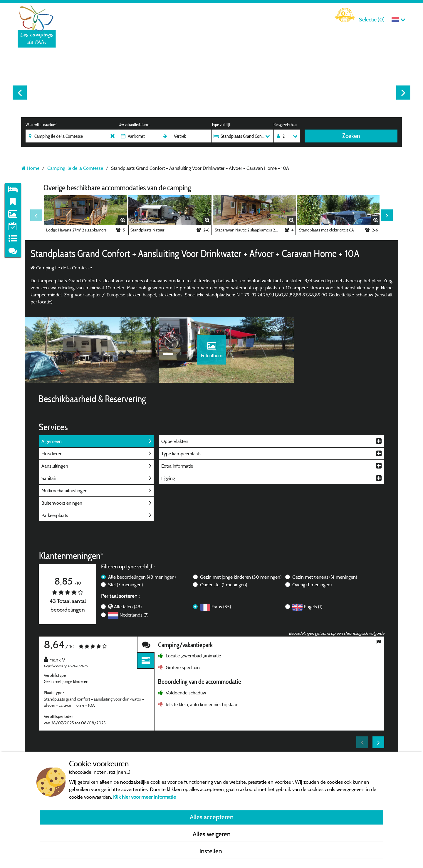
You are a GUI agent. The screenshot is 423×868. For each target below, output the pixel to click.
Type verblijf (221, 125)
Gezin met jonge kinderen (241, 582)
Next (403, 93)
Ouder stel (224, 589)
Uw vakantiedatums (134, 125)
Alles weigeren (212, 834)
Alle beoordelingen (142, 582)
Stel (125, 589)
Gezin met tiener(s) (325, 582)
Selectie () (372, 20)
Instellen (211, 851)
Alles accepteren (212, 817)
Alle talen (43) (128, 611)
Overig (312, 589)
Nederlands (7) (134, 619)
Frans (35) (221, 611)
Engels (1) (313, 611)
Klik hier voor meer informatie (145, 797)
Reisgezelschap (285, 125)
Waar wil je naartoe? (41, 125)
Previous (20, 93)
